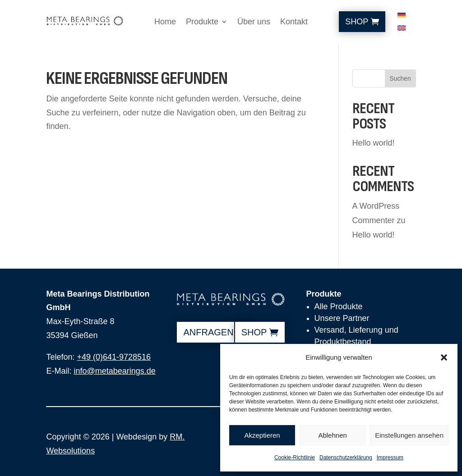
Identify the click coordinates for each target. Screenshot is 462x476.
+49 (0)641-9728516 (114, 357)
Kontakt (294, 22)
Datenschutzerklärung (346, 458)
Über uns (254, 22)
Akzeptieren (262, 435)
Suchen (400, 78)
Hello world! (374, 143)
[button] (444, 357)
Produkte (202, 22)
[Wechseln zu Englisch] (402, 30)
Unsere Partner (342, 318)
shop (254, 332)
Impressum (390, 458)
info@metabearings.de (114, 371)
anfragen (208, 332)
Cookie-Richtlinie (295, 458)
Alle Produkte (339, 307)
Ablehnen (332, 435)
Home (165, 22)
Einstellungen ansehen (409, 435)
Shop (357, 22)
